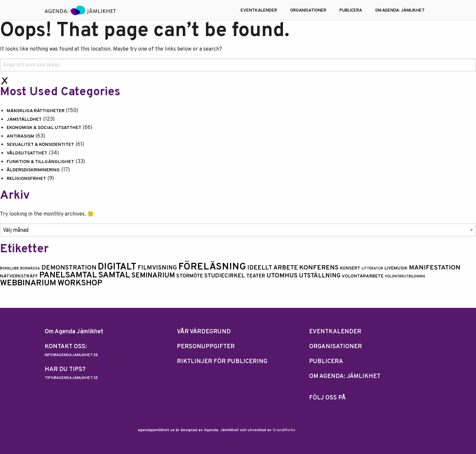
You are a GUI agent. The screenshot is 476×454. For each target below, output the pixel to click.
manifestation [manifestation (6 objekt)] (435, 268)
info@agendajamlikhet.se (71, 355)
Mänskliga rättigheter (36, 111)
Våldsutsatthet (27, 153)
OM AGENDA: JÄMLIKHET (400, 11)
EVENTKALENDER (259, 11)
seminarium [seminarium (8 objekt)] (153, 276)
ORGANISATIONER (308, 11)
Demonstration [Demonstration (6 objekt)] (69, 268)
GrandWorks (284, 430)
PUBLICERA (351, 11)
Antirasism (20, 136)
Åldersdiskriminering (33, 170)
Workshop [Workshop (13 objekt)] (80, 283)
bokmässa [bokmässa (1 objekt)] (30, 269)
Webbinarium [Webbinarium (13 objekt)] (28, 283)
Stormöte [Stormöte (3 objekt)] (190, 276)
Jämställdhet (24, 120)
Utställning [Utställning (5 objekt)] (320, 276)
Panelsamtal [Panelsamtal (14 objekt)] (68, 275)
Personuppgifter (206, 347)
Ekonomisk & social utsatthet (44, 128)
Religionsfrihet (26, 179)
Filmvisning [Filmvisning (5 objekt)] (157, 268)
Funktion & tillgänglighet (40, 162)
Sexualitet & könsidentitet (40, 145)
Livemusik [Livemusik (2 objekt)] (396, 268)
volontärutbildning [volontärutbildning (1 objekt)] (405, 277)
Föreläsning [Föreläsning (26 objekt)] (212, 267)
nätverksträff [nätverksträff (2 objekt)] (19, 276)
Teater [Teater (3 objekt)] (256, 276)
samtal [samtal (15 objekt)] (114, 275)
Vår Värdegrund (204, 332)
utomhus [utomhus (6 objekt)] (282, 276)
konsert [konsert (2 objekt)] (350, 268)
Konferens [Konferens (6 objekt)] (319, 268)
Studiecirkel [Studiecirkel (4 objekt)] (225, 276)
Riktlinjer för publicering (222, 362)
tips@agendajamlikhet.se (71, 378)
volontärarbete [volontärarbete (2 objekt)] (363, 276)
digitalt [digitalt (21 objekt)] (117, 267)
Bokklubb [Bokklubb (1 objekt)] (9, 269)
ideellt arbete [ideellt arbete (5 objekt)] (273, 268)
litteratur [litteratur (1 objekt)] (372, 269)
